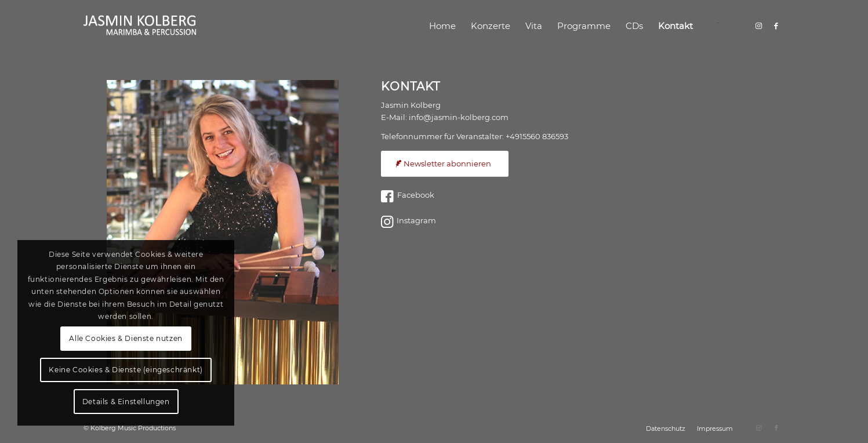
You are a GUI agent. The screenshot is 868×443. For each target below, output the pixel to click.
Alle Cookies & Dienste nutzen (126, 338)
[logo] (140, 26)
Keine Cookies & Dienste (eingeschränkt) (126, 370)
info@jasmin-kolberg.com (459, 117)
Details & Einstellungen (126, 402)
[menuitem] (442, 26)
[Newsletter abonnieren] (445, 164)
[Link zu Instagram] (759, 26)
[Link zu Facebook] (776, 26)
